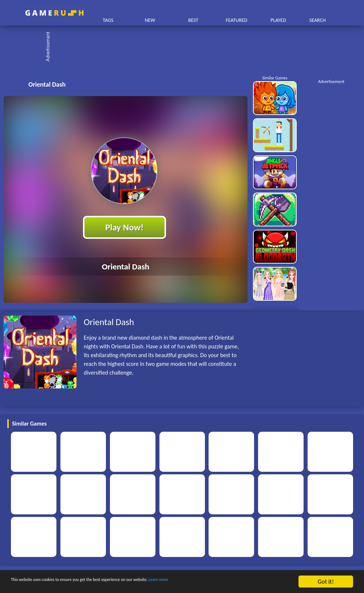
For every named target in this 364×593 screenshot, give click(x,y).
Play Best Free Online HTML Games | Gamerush (54, 13)
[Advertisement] (186, 47)
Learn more (227, 582)
